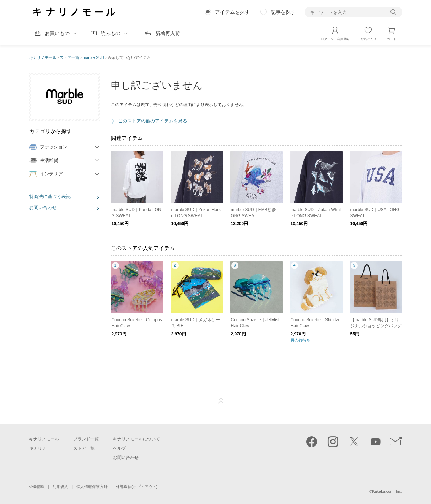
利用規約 (60, 487)
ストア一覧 (69, 57)
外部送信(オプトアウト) (137, 487)
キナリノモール (43, 57)
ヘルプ (119, 448)
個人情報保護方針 (92, 487)
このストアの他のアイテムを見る (153, 121)
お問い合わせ (43, 207)
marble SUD (93, 57)
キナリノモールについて (136, 439)
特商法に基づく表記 (50, 196)
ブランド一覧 (86, 439)
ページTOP (221, 401)
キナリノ (38, 448)
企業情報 (37, 487)
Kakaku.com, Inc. (387, 491)
